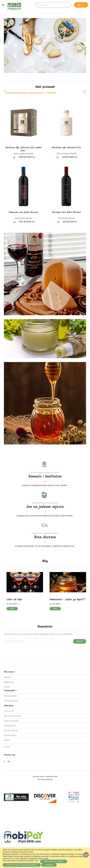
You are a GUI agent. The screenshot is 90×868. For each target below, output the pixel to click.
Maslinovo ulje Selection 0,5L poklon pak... (23, 149)
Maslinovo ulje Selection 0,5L (67, 148)
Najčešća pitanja (10, 735)
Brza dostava (45, 537)
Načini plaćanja (10, 726)
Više (12, 609)
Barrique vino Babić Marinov (67, 212)
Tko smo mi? (9, 711)
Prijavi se (7, 677)
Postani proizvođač (11, 701)
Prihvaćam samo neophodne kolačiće (22, 865)
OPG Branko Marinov (23, 218)
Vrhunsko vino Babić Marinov (23, 212)
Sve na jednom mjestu (45, 507)
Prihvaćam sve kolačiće (54, 861)
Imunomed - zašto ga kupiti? (67, 600)
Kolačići (7, 747)
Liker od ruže (14, 600)
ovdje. (36, 861)
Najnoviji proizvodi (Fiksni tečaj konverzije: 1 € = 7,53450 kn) (31, 93)
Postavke (49, 865)
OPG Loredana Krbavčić (23, 154)
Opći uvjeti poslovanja (12, 716)
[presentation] (24, 648)
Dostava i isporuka (11, 730)
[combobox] (53, 5)
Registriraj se (9, 682)
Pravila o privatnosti (11, 721)
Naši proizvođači (10, 696)
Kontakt (7, 687)
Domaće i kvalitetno (45, 477)
